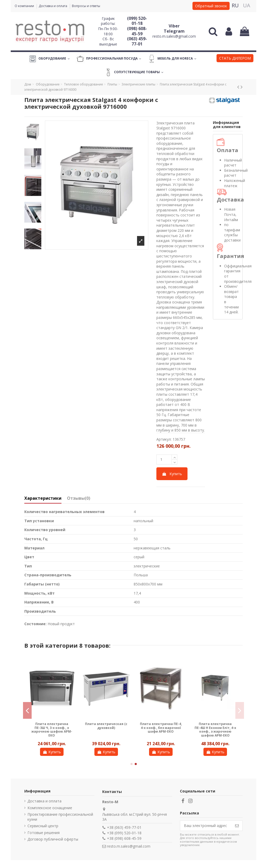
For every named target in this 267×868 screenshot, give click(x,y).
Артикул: (164, 439)
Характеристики (43, 498)
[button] (235, 59)
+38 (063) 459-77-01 (124, 827)
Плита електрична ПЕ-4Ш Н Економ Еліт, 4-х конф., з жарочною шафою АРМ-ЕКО (215, 729)
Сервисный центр (43, 826)
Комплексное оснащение (50, 808)
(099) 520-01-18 (137, 21)
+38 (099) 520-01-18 (124, 833)
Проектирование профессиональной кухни (60, 817)
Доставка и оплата (53, 6)
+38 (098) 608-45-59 (124, 838)
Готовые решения (44, 833)
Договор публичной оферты (53, 839)
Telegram (174, 31)
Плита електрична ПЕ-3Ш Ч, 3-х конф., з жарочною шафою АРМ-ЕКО (52, 729)
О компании (25, 6)
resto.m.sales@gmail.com (174, 36)
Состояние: (35, 624)
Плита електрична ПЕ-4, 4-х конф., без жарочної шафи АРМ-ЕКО (161, 728)
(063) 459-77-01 (137, 41)
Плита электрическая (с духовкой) (106, 726)
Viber (174, 26)
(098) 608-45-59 (137, 31)
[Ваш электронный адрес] (206, 826)
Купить (172, 474)
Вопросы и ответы (86, 6)
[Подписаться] (237, 826)
